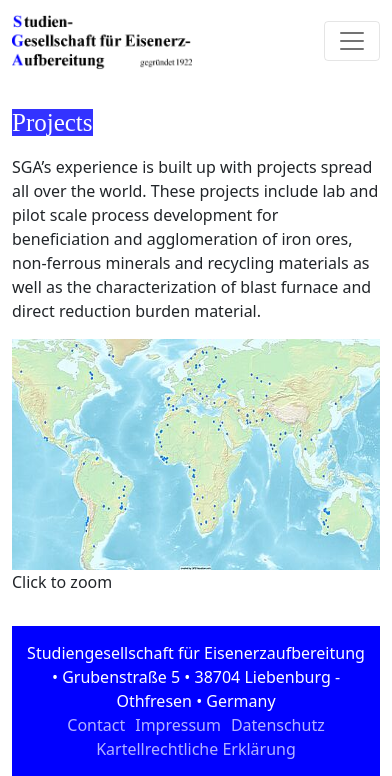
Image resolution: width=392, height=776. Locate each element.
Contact (96, 725)
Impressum (178, 725)
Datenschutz (278, 725)
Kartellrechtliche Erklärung (196, 749)
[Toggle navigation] (352, 41)
